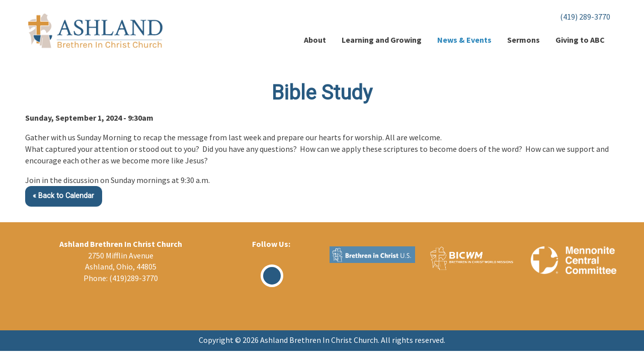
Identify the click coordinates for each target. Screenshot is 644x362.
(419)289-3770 (134, 278)
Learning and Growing (382, 40)
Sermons (524, 40)
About (315, 40)
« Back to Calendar (63, 196)
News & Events (464, 40)
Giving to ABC (580, 40)
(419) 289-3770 (585, 17)
